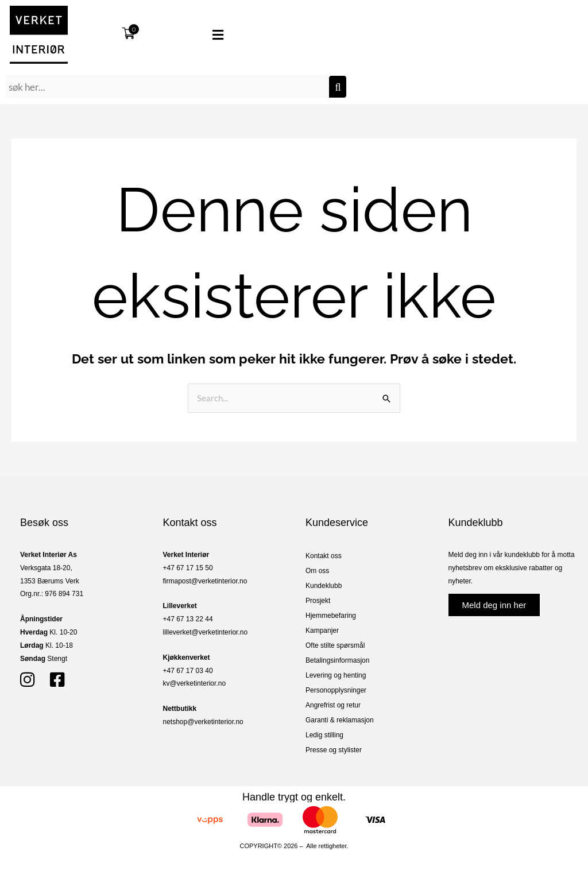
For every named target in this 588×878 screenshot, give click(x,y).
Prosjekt (318, 601)
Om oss (317, 571)
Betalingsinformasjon (337, 660)
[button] (200, 35)
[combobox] (167, 87)
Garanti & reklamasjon (340, 720)
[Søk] (338, 87)
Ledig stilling (324, 735)
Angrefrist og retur (333, 705)
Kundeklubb (324, 586)
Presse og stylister (334, 750)
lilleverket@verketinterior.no (206, 632)
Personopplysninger (336, 690)
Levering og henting (336, 675)
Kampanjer (322, 631)
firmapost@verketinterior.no (205, 581)
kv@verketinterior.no (195, 683)
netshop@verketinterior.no (203, 722)
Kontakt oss (324, 556)
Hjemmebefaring (331, 616)
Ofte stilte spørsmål (335, 645)
